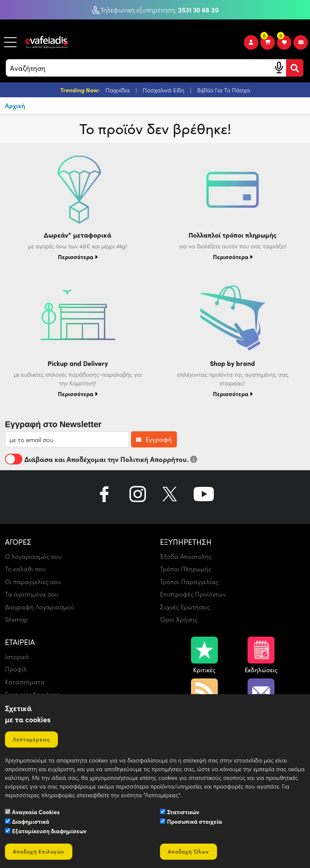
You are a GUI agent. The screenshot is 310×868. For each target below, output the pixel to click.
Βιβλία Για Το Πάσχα (224, 90)
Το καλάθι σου (25, 569)
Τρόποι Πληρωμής (186, 569)
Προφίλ (16, 669)
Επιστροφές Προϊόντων (193, 594)
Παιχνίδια (118, 90)
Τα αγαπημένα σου (32, 594)
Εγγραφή (154, 439)
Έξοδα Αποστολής (186, 556)
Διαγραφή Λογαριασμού (40, 607)
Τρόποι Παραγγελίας (190, 582)
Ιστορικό (17, 656)
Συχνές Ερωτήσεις (185, 607)
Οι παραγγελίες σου (33, 582)
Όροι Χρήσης (179, 619)
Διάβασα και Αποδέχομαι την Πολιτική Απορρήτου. (101, 459)
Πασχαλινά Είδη (164, 90)
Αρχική (15, 105)
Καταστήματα (25, 682)
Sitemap (16, 619)
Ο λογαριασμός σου (33, 556)
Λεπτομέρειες (32, 739)
